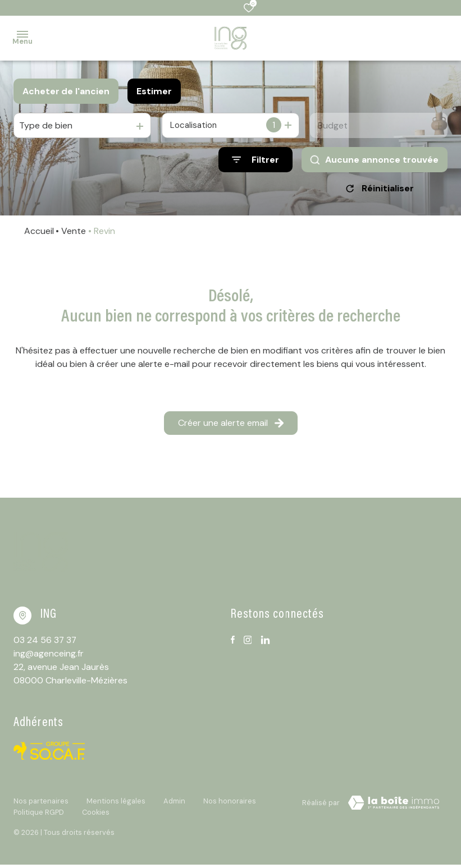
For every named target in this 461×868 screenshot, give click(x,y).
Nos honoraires (230, 805)
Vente (74, 235)
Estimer (154, 91)
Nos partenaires (41, 805)
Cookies (96, 816)
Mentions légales (116, 805)
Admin (174, 805)
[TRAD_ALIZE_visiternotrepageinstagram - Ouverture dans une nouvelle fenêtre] (248, 644)
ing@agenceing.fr (49, 657)
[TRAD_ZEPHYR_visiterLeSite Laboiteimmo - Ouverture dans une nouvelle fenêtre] (394, 807)
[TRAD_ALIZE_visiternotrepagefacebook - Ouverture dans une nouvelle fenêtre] (233, 644)
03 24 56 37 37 (45, 644)
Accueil (39, 235)
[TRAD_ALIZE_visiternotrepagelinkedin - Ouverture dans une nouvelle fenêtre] (265, 644)
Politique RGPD (39, 816)
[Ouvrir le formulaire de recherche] (255, 160)
